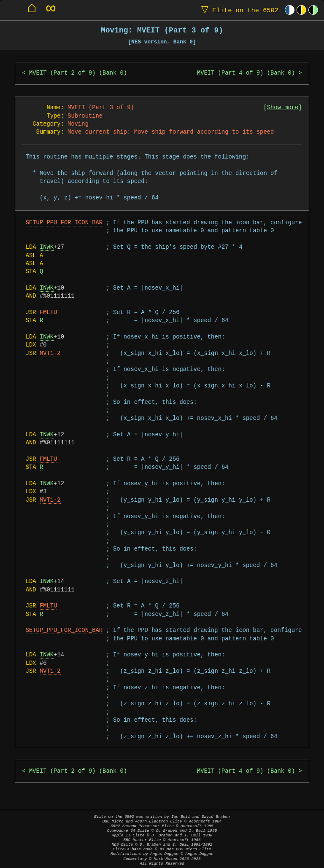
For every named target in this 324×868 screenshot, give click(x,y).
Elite (238, 10)
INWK (47, 247)
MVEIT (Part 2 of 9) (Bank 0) (78, 73)
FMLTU (48, 313)
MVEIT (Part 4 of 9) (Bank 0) (246, 73)
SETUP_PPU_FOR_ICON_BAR (64, 223)
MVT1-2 (50, 353)
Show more (283, 108)
